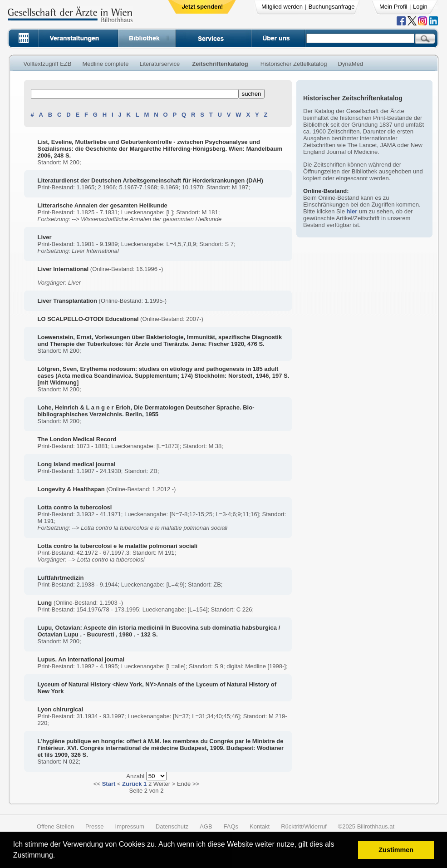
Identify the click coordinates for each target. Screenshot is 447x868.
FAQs (231, 826)
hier (352, 211)
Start (109, 784)
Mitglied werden (282, 7)
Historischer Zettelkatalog (294, 64)
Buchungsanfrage (332, 7)
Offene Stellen (55, 826)
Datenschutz (172, 826)
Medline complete (105, 64)
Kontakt (260, 826)
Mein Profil (393, 7)
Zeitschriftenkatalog (220, 64)
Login (420, 7)
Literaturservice (160, 64)
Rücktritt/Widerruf (304, 826)
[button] (58, 856)
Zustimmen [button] (396, 850)
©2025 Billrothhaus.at (366, 826)
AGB (206, 826)
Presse (94, 826)
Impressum (130, 826)
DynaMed (350, 64)
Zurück (132, 784)
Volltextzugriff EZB (48, 64)
